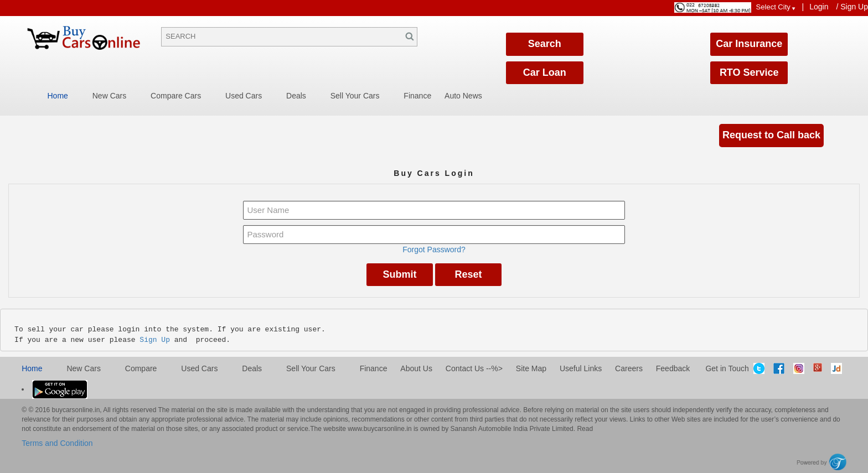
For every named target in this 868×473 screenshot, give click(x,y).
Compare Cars (176, 96)
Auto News (463, 96)
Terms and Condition (57, 443)
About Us (416, 368)
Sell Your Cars (355, 96)
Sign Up (854, 7)
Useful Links (581, 368)
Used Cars (244, 96)
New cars (83, 368)
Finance (417, 96)
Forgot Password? (434, 250)
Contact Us (465, 368)
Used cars (199, 368)
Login (819, 7)
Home (58, 96)
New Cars (109, 96)
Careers (629, 368)
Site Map (531, 368)
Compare (141, 368)
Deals (296, 96)
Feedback (673, 368)
